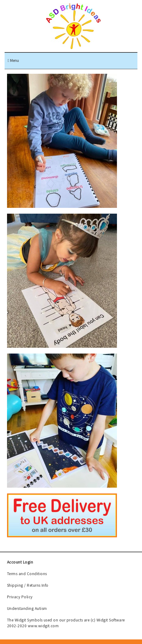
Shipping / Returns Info (28, 585)
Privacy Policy (20, 597)
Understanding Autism (27, 608)
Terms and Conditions (27, 574)
